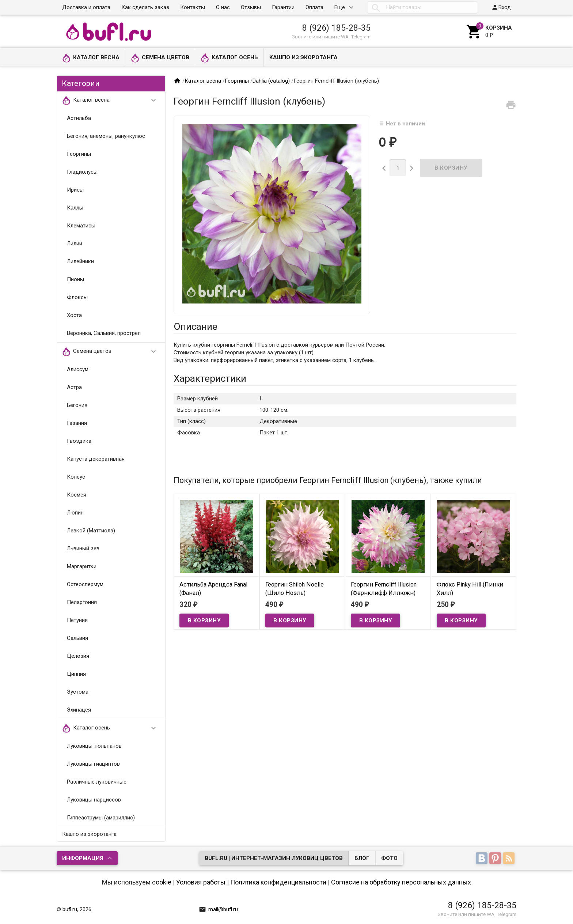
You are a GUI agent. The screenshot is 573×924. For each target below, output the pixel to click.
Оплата (314, 7)
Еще (340, 7)
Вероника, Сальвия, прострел (104, 333)
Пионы (75, 279)
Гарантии (283, 7)
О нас (223, 7)
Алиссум (78, 369)
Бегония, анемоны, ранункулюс (106, 136)
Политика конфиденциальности (278, 882)
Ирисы (75, 190)
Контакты (193, 7)
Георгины (79, 154)
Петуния (77, 620)
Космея (77, 495)
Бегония (77, 405)
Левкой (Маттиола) (91, 531)
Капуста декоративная (96, 459)
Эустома (78, 692)
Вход (501, 7)
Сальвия (77, 638)
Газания (77, 423)
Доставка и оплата (86, 7)
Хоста (74, 315)
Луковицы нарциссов (94, 800)
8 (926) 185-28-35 (336, 28)
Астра (74, 387)
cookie (162, 882)
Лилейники (80, 261)
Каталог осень (229, 58)
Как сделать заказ (145, 7)
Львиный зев (83, 548)
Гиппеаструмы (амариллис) (101, 818)
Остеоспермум (85, 584)
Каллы (75, 208)
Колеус (76, 477)
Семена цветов (160, 58)
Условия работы (201, 882)
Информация (83, 858)
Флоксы (77, 297)
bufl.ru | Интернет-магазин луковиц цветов (274, 858)
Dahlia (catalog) (271, 81)
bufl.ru (70, 909)
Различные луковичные (97, 782)
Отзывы (251, 7)
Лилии (75, 244)
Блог (362, 858)
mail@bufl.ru (218, 909)
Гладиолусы (82, 172)
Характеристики (210, 378)
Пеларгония (82, 602)
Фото (389, 858)
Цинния (76, 674)
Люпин (75, 513)
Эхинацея (79, 710)
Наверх (542, 910)
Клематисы (81, 226)
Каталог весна (91, 58)
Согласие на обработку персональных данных (401, 882)
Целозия (78, 656)
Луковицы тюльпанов (94, 746)
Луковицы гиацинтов (93, 764)
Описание (196, 327)
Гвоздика (79, 441)
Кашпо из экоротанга (303, 57)
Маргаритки (82, 566)
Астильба (79, 118)
